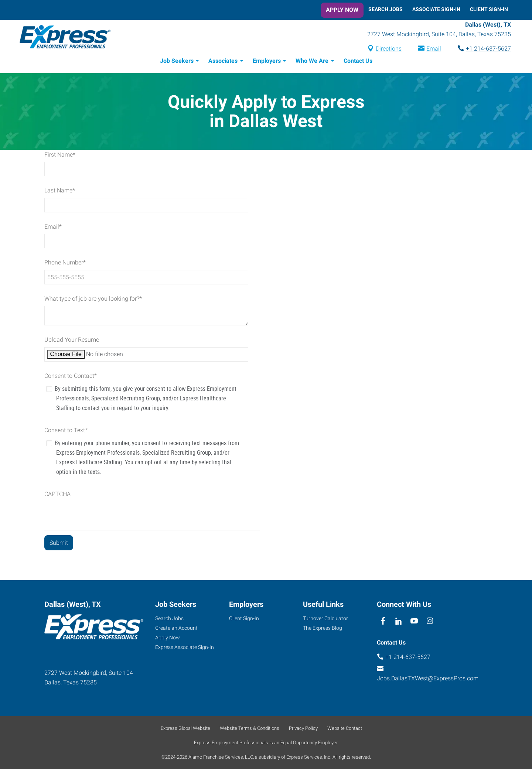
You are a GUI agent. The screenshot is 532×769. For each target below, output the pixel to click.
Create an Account (176, 628)
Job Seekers (177, 62)
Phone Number (65, 264)
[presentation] (100, 517)
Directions (386, 49)
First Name (60, 156)
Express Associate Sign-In (185, 647)
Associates (223, 62)
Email (431, 49)
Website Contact (345, 728)
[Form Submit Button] (59, 544)
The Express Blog (323, 628)
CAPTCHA (57, 495)
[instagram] (430, 621)
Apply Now (342, 10)
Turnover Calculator (325, 618)
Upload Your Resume (72, 341)
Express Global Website (185, 728)
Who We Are (312, 62)
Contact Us (358, 62)
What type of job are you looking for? (93, 300)
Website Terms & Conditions (250, 728)
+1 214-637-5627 (485, 49)
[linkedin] (398, 621)
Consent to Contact (71, 377)
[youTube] (414, 621)
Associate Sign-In (436, 9)
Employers (267, 62)
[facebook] (383, 621)
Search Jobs (386, 9)
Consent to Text (66, 431)
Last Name (60, 192)
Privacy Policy (303, 728)
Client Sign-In (489, 9)
